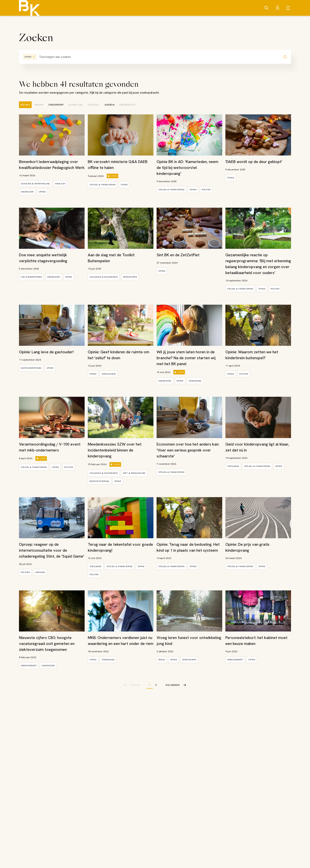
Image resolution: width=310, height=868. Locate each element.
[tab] (25, 105)
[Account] (278, 8)
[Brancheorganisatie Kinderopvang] (29, 8)
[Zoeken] (267, 8)
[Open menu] (289, 8)
